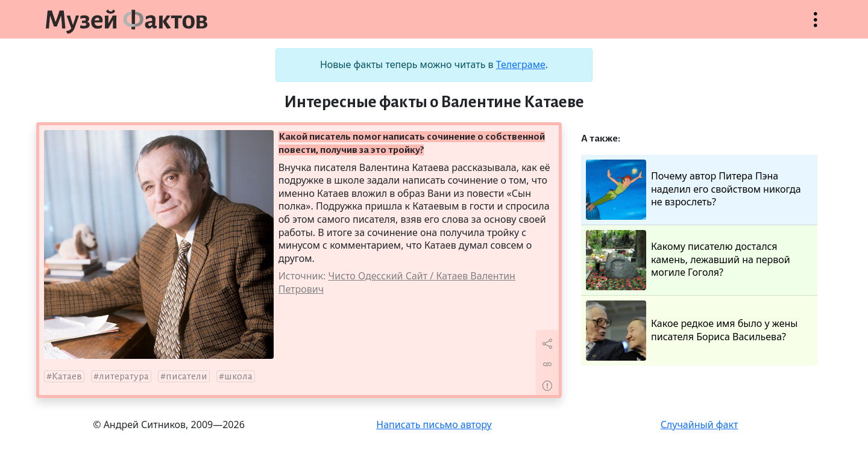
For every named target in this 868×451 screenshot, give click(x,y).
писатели (187, 376)
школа (238, 376)
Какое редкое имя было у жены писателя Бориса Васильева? (692, 331)
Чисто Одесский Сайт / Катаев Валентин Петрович (397, 282)
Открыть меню (816, 26)
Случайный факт (700, 425)
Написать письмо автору (434, 425)
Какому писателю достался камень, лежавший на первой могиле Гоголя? (688, 260)
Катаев (67, 376)
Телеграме (521, 64)
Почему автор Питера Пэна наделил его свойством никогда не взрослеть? (693, 190)
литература (124, 376)
